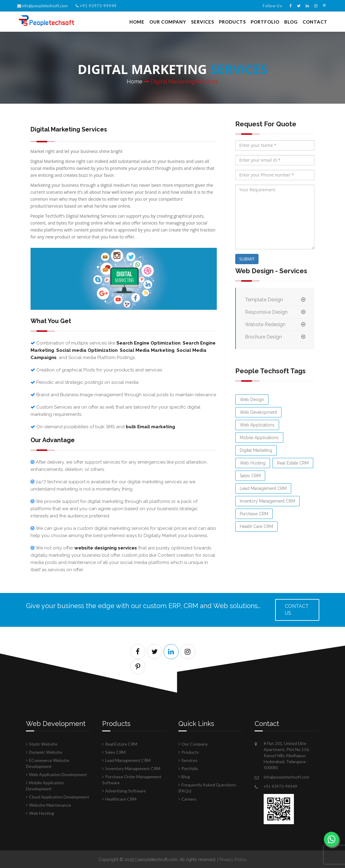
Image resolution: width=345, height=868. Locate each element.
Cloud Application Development (59, 796)
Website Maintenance (50, 804)
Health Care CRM (256, 526)
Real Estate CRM (293, 462)
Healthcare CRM (121, 798)
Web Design (252, 399)
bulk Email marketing (150, 426)
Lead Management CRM (263, 488)
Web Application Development (58, 774)
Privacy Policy (233, 859)
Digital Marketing (256, 450)
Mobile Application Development (45, 785)
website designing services (106, 547)
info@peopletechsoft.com (43, 6)
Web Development (258, 412)
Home (137, 21)
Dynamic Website (46, 751)
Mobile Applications (259, 437)
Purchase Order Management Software (132, 779)
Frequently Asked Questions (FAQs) (207, 787)
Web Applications (257, 424)
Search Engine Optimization (148, 342)
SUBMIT (247, 258)
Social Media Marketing (147, 350)
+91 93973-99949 (96, 6)
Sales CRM (250, 475)
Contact (315, 21)
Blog (291, 21)
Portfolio (265, 21)
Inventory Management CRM (267, 500)
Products (232, 21)
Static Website (43, 743)
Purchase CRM (254, 513)
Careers (189, 798)
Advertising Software (125, 790)
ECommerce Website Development (48, 763)
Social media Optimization (87, 350)
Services (203, 21)
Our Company (168, 21)
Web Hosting (253, 462)
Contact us (297, 609)
